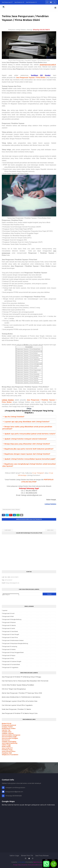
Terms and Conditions (34, 865)
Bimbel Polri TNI (27, 856)
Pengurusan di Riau (8, 658)
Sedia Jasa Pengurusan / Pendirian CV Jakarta (16, 709)
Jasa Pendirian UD (19, 2)
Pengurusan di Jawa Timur (10, 637)
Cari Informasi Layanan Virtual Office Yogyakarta (17, 705)
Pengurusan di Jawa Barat (10, 631)
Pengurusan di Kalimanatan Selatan (13, 640)
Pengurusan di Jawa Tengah (11, 510)
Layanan (5, 610)
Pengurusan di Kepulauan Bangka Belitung (15, 643)
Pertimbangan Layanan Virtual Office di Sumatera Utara (20, 701)
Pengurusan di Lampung (10, 646)
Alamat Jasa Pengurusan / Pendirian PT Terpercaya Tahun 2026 (22, 693)
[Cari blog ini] (11, 595)
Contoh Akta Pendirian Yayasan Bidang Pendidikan (18, 685)
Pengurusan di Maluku (9, 649)
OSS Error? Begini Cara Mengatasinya (14, 689)
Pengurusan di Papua (9, 655)
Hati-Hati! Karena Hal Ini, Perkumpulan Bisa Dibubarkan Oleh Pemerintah (25, 681)
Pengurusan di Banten (9, 622)
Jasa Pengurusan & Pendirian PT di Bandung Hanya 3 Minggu (21, 677)
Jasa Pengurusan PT (7, 2)
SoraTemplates (21, 862)
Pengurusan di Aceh (8, 613)
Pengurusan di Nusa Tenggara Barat (13, 652)
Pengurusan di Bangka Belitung (12, 619)
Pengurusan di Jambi (9, 628)
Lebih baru (8, 530)
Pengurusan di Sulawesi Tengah (12, 661)
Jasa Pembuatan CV (31, 2)
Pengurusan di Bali (8, 616)
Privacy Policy (17, 865)
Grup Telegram (38, 473)
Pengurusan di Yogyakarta (10, 667)
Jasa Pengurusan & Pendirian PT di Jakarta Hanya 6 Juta (20, 713)
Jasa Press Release (42, 856)
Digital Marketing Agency (40, 862)
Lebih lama (50, 530)
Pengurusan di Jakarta (9, 625)
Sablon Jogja (14, 856)
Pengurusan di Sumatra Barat (11, 664)
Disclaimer (24, 865)
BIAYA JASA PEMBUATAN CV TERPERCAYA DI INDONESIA (21, 697)
